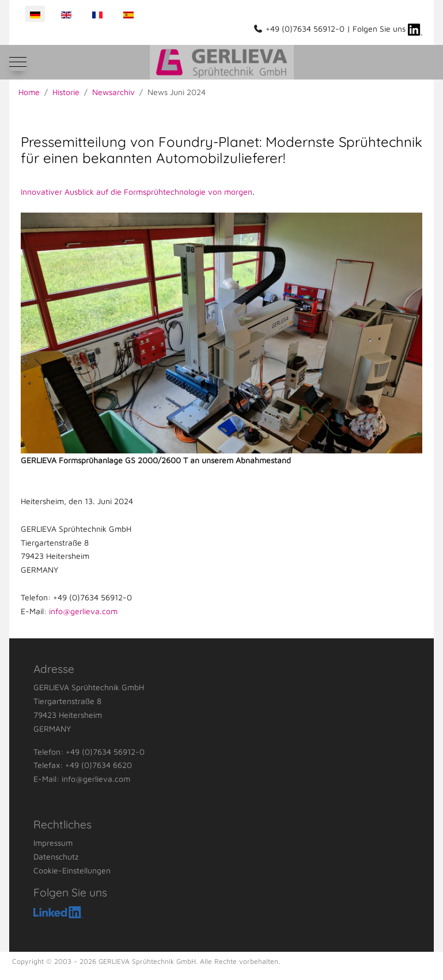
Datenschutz (56, 856)
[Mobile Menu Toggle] (18, 62)
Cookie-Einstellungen (72, 870)
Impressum (53, 843)
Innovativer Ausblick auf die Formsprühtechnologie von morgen (137, 192)
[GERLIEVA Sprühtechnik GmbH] (222, 62)
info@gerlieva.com (83, 611)
